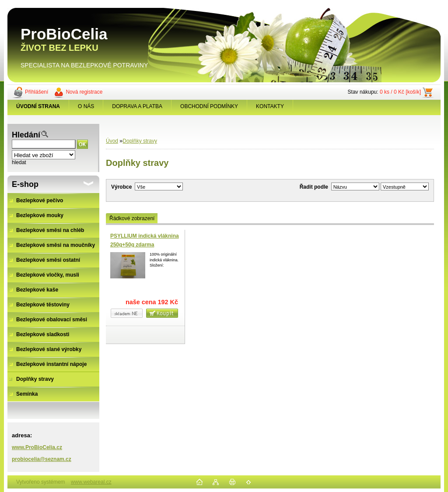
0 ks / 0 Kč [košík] (400, 92)
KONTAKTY (270, 106)
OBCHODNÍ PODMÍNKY (209, 106)
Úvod (112, 141)
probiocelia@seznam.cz (42, 459)
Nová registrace (84, 92)
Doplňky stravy (140, 141)
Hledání (26, 135)
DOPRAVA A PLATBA (137, 106)
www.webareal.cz (91, 482)
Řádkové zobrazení (132, 218)
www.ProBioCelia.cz (37, 447)
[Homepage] (38, 106)
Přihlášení (37, 92)
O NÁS (86, 106)
